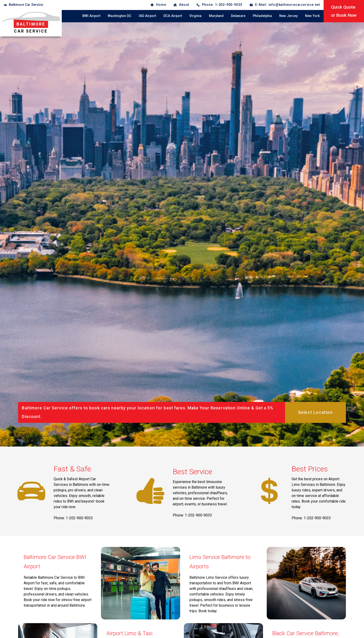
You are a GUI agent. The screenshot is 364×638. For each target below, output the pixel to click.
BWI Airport (91, 16)
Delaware (238, 16)
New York (312, 16)
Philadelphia (262, 16)
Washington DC (120, 16)
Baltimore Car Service (26, 5)
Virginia (195, 16)
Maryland (216, 16)
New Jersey (288, 16)
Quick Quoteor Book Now (344, 11)
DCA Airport (173, 16)
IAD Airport (147, 16)
